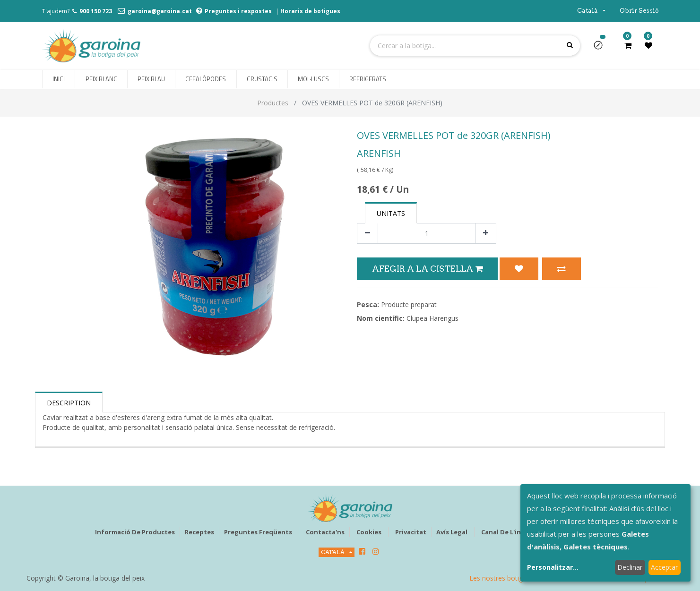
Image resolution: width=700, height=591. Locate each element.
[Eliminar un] (367, 234)
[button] (602, 48)
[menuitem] (59, 79)
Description (69, 403)
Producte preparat (409, 304)
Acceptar (664, 567)
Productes (273, 103)
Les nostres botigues (501, 578)
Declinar (630, 567)
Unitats (391, 213)
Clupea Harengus (432, 318)
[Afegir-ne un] (486, 234)
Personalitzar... (553, 567)
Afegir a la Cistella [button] (427, 269)
